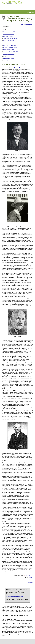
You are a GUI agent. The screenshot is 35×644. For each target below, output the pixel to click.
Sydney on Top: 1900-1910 (9, 41)
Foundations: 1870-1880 (9, 34)
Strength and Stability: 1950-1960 (11, 52)
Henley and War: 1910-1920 (9, 43)
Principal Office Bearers (9, 59)
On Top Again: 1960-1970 (9, 54)
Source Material (7, 61)
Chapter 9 (31, 580)
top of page (31, 582)
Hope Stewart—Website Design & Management (20, 640)
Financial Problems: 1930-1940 (10, 47)
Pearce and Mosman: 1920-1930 (11, 45)
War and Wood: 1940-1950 (9, 50)
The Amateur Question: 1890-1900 (11, 39)
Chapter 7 (31, 578)
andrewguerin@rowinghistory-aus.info (15, 597)
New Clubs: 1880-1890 (8, 36)
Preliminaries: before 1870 (9, 32)
